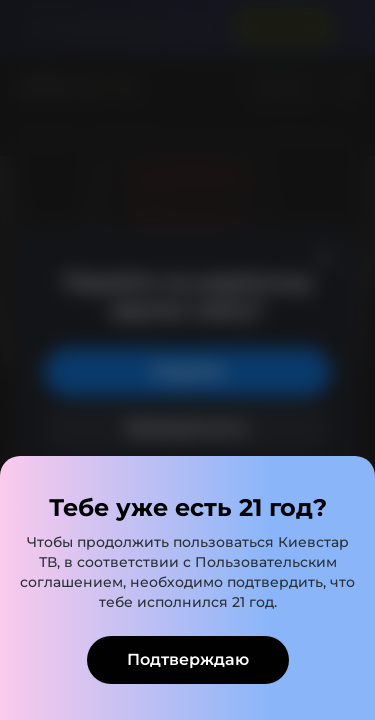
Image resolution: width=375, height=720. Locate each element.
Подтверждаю (188, 659)
